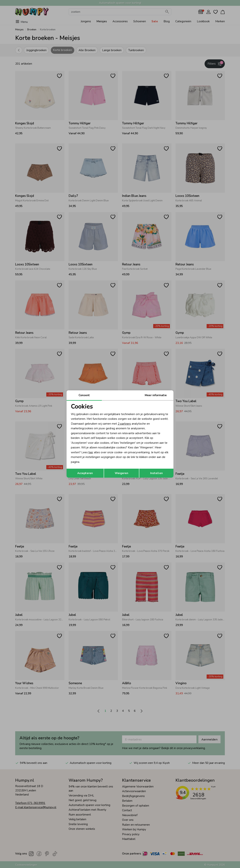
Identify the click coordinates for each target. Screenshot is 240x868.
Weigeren (121, 473)
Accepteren (85, 473)
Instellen (156, 473)
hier (91, 452)
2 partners (124, 424)
